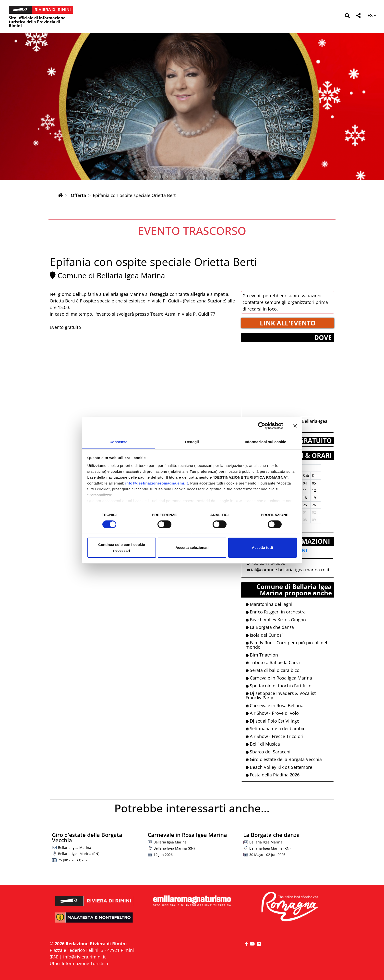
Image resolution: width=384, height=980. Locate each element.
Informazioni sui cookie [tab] (266, 442)
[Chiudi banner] (295, 426)
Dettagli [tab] (192, 442)
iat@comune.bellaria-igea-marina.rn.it (290, 570)
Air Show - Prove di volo (272, 713)
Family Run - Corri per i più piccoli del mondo (286, 645)
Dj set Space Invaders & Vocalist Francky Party (281, 695)
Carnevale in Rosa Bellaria (275, 705)
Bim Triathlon (262, 655)
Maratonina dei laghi (269, 604)
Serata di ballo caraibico (273, 670)
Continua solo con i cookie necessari (122, 548)
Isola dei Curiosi (264, 635)
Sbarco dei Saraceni (268, 752)
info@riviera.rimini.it (84, 957)
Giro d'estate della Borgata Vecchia (284, 759)
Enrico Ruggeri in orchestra (276, 612)
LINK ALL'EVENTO (288, 323)
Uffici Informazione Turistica (79, 963)
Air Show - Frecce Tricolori (275, 736)
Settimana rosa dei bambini (276, 728)
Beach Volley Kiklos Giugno (276, 620)
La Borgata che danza (270, 627)
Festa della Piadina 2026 (273, 775)
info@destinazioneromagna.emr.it (156, 483)
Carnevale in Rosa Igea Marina (279, 678)
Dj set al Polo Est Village (272, 721)
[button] (347, 17)
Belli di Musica (263, 744)
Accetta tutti (262, 548)
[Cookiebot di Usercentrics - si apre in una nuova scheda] (262, 426)
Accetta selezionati (192, 548)
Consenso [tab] (118, 442)
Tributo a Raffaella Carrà (273, 662)
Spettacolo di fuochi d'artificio (279, 686)
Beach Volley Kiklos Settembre (279, 767)
